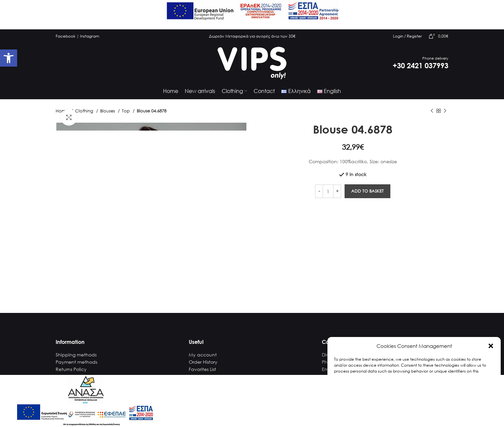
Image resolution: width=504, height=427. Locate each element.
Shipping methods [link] (76, 355)
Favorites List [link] (202, 369)
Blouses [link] (108, 111)
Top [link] (126, 111)
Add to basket (367, 191)
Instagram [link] (90, 36)
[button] (491, 346)
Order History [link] (203, 362)
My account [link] (203, 355)
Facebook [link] (66, 36)
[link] (9, 58)
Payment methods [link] (76, 362)
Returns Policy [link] (71, 369)
